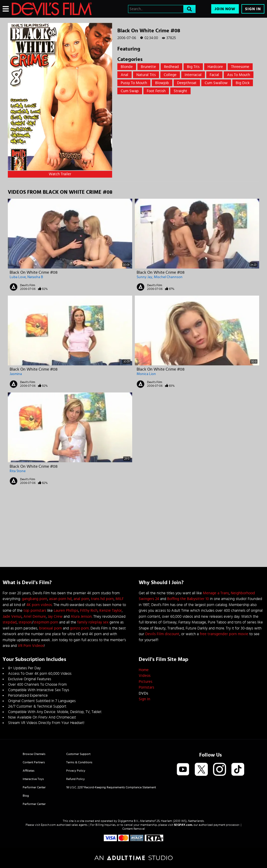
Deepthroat (187, 83)
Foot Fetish (156, 91)
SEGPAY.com (183, 825)
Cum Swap (130, 91)
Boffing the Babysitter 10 (188, 599)
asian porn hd (60, 599)
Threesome (240, 67)
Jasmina (16, 374)
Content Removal (134, 829)
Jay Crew (55, 617)
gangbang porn (35, 599)
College (170, 75)
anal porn (81, 599)
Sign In (253, 9)
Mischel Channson (168, 277)
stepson (25, 622)
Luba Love (18, 277)
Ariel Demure (35, 617)
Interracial (193, 75)
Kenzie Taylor (111, 611)
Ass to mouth (239, 75)
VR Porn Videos (31, 646)
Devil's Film (28, 285)
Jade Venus (12, 617)
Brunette (148, 67)
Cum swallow (216, 83)
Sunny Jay (144, 277)
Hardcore (215, 67)
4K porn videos (39, 605)
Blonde (127, 67)
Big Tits (193, 67)
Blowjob (162, 83)
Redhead (171, 67)
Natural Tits (146, 75)
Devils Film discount (162, 634)
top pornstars (35, 611)
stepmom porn (46, 622)
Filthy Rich (89, 611)
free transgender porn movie (224, 634)
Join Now (225, 9)
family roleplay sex (93, 622)
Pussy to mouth (134, 83)
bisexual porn (50, 628)
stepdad (10, 622)
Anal (125, 75)
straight (180, 91)
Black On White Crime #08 (34, 272)
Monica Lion (146, 374)
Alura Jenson (81, 617)
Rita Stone (18, 471)
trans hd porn (102, 599)
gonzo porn (79, 628)
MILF (120, 599)
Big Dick (243, 83)
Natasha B (35, 277)
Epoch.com (48, 825)
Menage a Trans (216, 593)
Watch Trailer (60, 174)
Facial (214, 75)
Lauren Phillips (66, 611)
